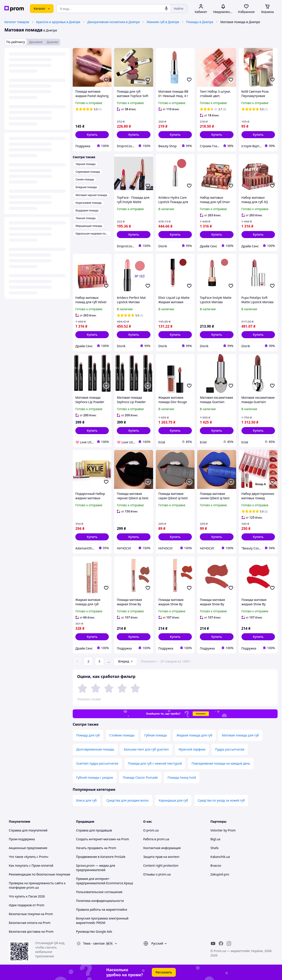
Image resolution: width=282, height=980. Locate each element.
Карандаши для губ (173, 800)
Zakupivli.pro (220, 874)
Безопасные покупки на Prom (31, 914)
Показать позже (89, 699)
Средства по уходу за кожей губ (221, 800)
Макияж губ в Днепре (163, 22)
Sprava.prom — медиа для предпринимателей (96, 868)
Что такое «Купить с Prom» (29, 857)
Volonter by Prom (223, 830)
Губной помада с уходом (95, 777)
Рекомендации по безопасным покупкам (39, 874)
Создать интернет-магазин (96, 839)
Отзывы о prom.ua (157, 874)
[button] (92, 135)
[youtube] (213, 943)
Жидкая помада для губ (194, 735)
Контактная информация (162, 848)
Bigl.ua (215, 839)
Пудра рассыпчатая (230, 749)
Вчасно (216, 865)
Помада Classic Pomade (140, 777)
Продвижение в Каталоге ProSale (101, 857)
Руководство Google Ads (94, 931)
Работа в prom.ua (156, 839)
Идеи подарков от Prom (27, 905)
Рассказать (164, 972)
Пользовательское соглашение (99, 892)
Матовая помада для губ (240, 735)
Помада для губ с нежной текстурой (155, 763)
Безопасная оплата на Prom (30, 923)
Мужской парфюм (192, 749)
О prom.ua (151, 830)
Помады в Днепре (200, 22)
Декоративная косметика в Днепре (113, 22)
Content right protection (161, 865)
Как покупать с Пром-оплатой (31, 865)
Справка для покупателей (28, 830)
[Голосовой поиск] (166, 9)
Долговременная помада (95, 749)
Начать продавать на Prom (96, 848)
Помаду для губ (88, 735)
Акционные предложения (28, 848)
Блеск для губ (86, 800)
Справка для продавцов (94, 830)
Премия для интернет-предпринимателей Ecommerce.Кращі (105, 881)
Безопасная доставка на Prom (31, 931)
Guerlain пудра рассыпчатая (97, 763)
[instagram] (229, 943)
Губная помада (156, 735)
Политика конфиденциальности (100, 901)
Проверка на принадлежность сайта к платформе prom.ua (37, 885)
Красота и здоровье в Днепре (58, 22)
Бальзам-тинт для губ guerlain (146, 749)
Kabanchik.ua (220, 857)
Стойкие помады (122, 735)
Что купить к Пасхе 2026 (27, 896)
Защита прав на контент (161, 857)
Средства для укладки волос (128, 800)
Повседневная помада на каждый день (221, 763)
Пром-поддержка (22, 839)
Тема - (94, 943)
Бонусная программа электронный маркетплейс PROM (102, 920)
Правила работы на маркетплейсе (102, 909)
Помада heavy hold (182, 777)
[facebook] (221, 943)
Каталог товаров (17, 22)
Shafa (214, 848)
